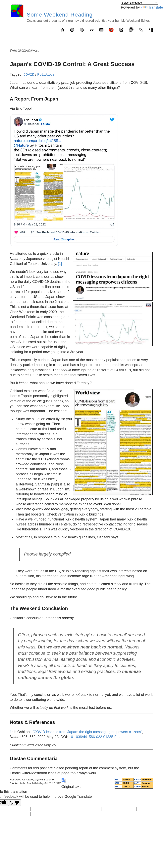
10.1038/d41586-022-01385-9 (93, 737)
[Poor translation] (15, 803)
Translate (152, 7)
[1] (60, 264)
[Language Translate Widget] (140, 3)
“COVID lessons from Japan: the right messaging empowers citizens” (87, 732)
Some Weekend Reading (60, 15)
